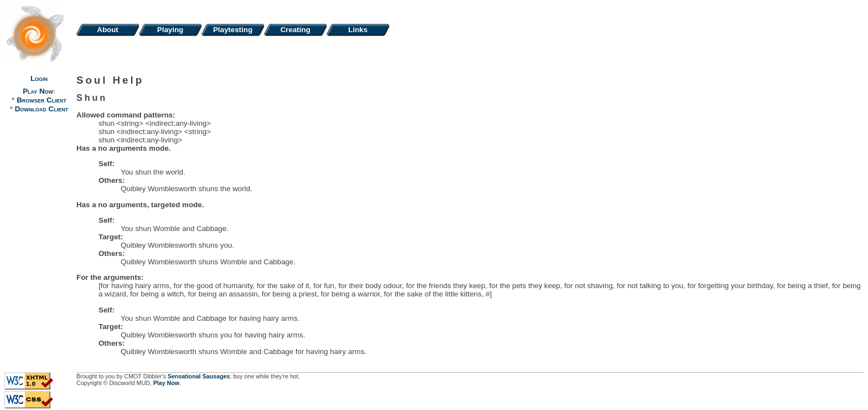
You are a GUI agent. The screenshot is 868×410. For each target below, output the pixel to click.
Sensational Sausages (199, 376)
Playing (170, 30)
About (108, 30)
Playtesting (233, 30)
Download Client (42, 109)
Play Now (38, 91)
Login (39, 78)
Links (358, 30)
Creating (295, 30)
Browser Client (41, 100)
